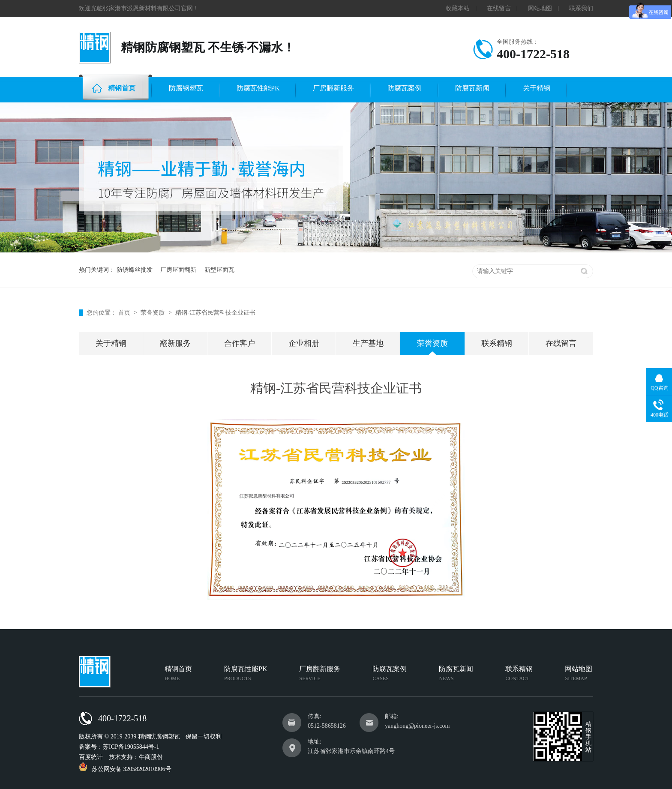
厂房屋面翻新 (178, 270)
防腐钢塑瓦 (186, 88)
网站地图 (540, 8)
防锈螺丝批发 (135, 270)
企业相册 (304, 343)
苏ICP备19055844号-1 (131, 747)
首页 (125, 313)
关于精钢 (537, 88)
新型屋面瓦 (219, 270)
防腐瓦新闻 (472, 88)
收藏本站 (458, 8)
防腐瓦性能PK (258, 88)
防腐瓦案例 (405, 88)
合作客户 (240, 343)
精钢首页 (114, 88)
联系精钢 (497, 343)
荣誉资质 (153, 313)
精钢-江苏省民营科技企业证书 (215, 313)
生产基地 (368, 343)
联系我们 (581, 8)
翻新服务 (175, 343)
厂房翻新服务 (333, 88)
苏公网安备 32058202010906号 (125, 769)
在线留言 (499, 8)
